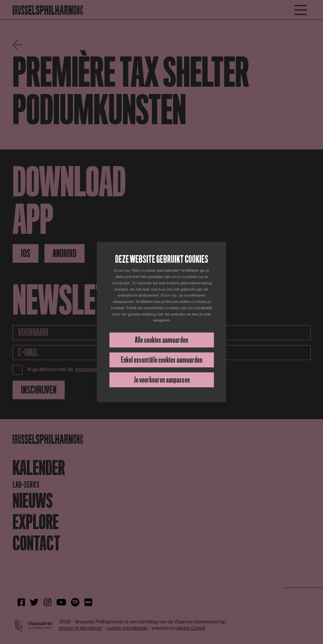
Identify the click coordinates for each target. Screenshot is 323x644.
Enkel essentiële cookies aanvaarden (161, 360)
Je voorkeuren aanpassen (162, 380)
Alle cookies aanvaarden (161, 340)
